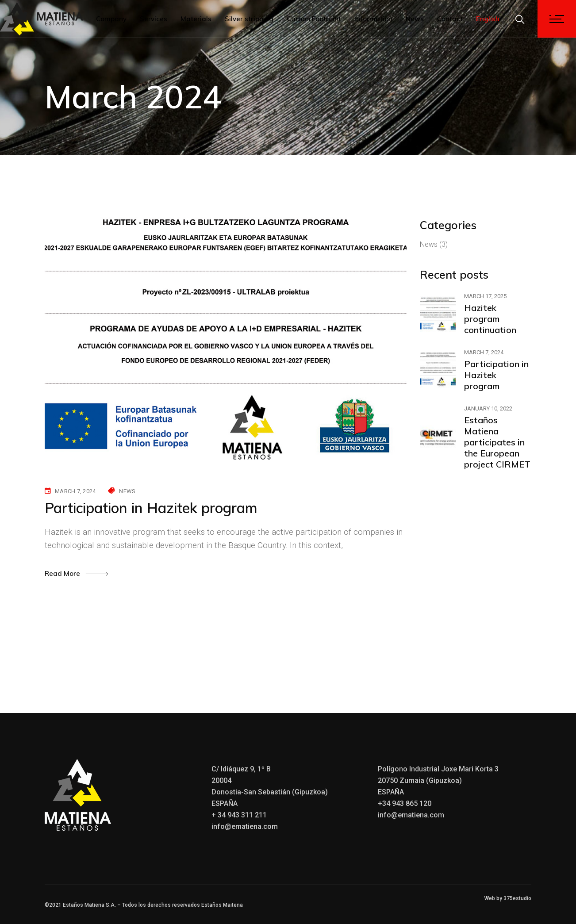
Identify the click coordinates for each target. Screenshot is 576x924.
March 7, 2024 (75, 491)
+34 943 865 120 (405, 803)
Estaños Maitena (222, 905)
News (127, 491)
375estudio (517, 898)
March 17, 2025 (485, 296)
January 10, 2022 (488, 408)
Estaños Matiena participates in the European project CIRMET (497, 442)
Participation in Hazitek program (151, 508)
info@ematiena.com (245, 826)
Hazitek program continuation (490, 319)
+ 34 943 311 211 (239, 815)
